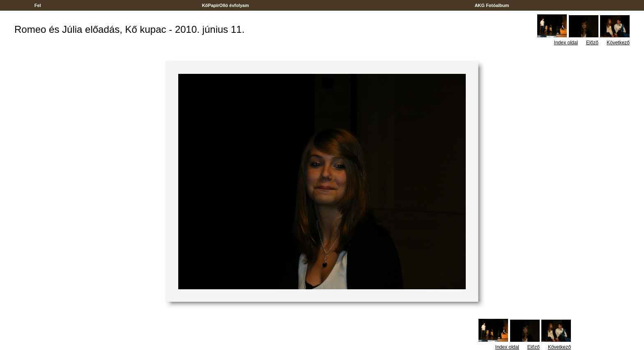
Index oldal (566, 43)
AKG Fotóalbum (492, 5)
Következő (618, 43)
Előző (592, 43)
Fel (38, 5)
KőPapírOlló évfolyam (226, 5)
